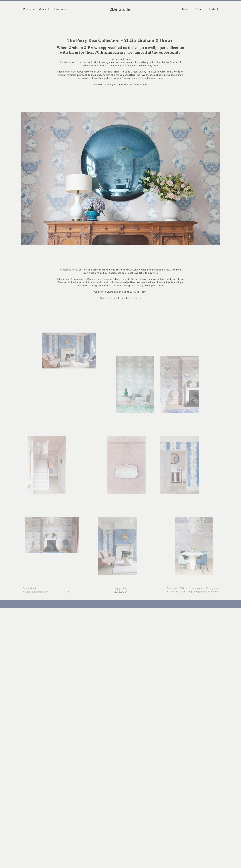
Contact (213, 9)
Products (60, 9)
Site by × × (212, 588)
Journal (44, 9)
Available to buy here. (146, 66)
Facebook (126, 298)
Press (199, 9)
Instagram (197, 588)
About (186, 9)
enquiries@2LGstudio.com (203, 592)
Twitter (137, 298)
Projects (28, 9)
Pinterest (114, 298)
